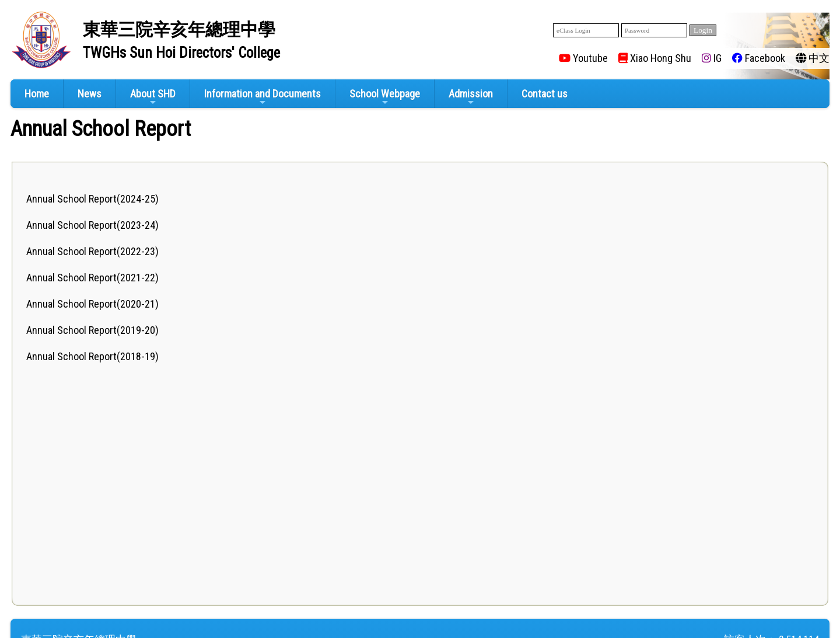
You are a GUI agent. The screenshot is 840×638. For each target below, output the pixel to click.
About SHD (153, 97)
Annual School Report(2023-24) (92, 225)
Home (37, 94)
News (90, 94)
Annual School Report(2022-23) (92, 251)
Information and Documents (262, 97)
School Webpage (385, 97)
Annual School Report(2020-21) (92, 304)
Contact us (545, 94)
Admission (471, 97)
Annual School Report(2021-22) (92, 278)
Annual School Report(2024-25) (92, 199)
